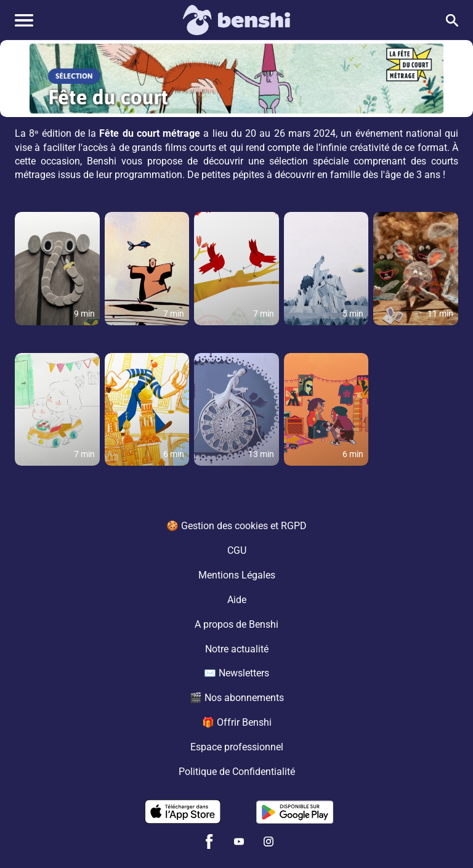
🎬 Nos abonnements (237, 698)
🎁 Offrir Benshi (237, 722)
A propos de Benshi (236, 624)
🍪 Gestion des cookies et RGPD (236, 525)
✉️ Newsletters (236, 673)
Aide (237, 599)
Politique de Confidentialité (237, 772)
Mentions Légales (237, 574)
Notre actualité (237, 648)
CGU (237, 550)
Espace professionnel (237, 747)
